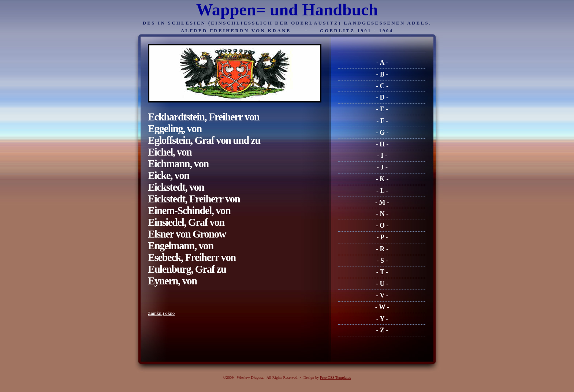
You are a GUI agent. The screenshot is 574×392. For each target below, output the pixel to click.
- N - (382, 214)
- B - (382, 74)
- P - (382, 237)
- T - (382, 272)
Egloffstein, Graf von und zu (204, 140)
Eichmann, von (178, 164)
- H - (382, 144)
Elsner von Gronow (187, 234)
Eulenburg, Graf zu (187, 269)
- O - (382, 225)
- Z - (382, 330)
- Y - (382, 319)
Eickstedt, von (176, 187)
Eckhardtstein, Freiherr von (204, 117)
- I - (382, 156)
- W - (382, 307)
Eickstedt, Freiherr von (194, 199)
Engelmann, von (181, 246)
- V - (382, 295)
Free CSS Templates (336, 378)
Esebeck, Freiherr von (192, 257)
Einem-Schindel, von (189, 211)
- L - (382, 191)
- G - (382, 132)
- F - (382, 121)
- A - (382, 63)
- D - (382, 97)
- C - (382, 86)
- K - (382, 179)
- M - (382, 202)
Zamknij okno (161, 313)
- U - (382, 284)
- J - (382, 167)
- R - (382, 249)
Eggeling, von (175, 129)
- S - (382, 261)
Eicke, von (169, 176)
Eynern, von (172, 281)
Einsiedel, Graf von (186, 222)
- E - (382, 109)
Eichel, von (170, 152)
